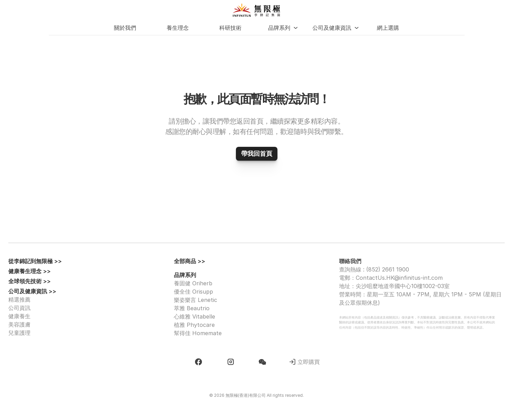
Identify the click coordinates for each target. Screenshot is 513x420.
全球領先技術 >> (29, 281)
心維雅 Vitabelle (194, 316)
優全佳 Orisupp (193, 292)
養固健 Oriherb (193, 283)
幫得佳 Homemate (198, 333)
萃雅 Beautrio (192, 308)
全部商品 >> (189, 261)
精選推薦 (19, 300)
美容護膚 (19, 324)
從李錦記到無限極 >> (35, 261)
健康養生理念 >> (29, 271)
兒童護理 (19, 333)
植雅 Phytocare (194, 325)
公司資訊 (19, 308)
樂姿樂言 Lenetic (196, 300)
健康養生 (19, 316)
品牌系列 (185, 275)
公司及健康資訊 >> (32, 291)
